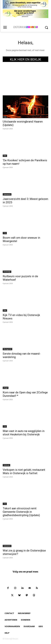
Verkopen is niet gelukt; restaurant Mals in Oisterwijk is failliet (24, 471)
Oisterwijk (7, 272)
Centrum (6, 465)
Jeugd (6, 388)
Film (5, 156)
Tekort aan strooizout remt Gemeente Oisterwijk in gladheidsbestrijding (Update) (21, 512)
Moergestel (7, 349)
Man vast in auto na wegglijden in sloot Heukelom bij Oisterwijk (24, 433)
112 (5, 117)
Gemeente (7, 194)
